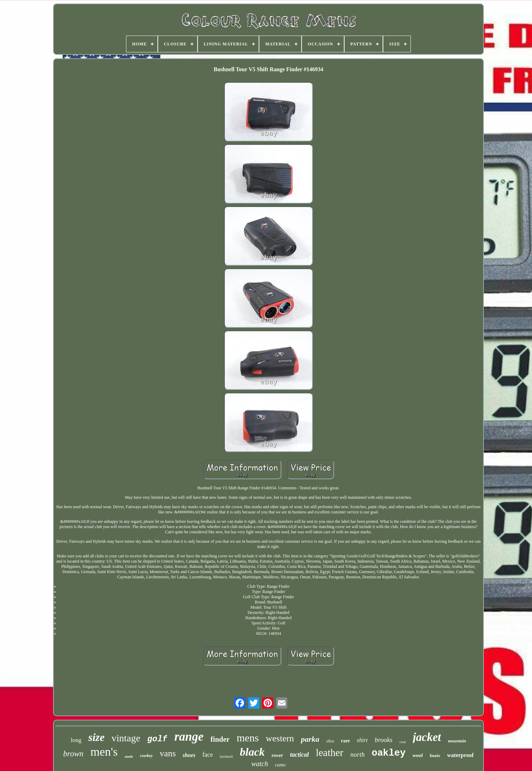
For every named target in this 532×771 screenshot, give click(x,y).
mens (248, 738)
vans (168, 753)
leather (330, 753)
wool (418, 755)
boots (435, 755)
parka (310, 739)
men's (104, 752)
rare (345, 741)
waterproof (460, 755)
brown (73, 754)
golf (157, 739)
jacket (427, 737)
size (97, 737)
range (189, 737)
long (76, 740)
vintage (126, 738)
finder (220, 739)
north (358, 754)
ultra (330, 741)
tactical (300, 755)
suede (129, 757)
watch (260, 764)
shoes (189, 755)
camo (280, 765)
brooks (383, 740)
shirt (362, 740)
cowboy (146, 756)
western (280, 738)
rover (277, 755)
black (252, 752)
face (208, 755)
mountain (457, 741)
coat (402, 742)
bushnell (226, 756)
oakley (389, 753)
